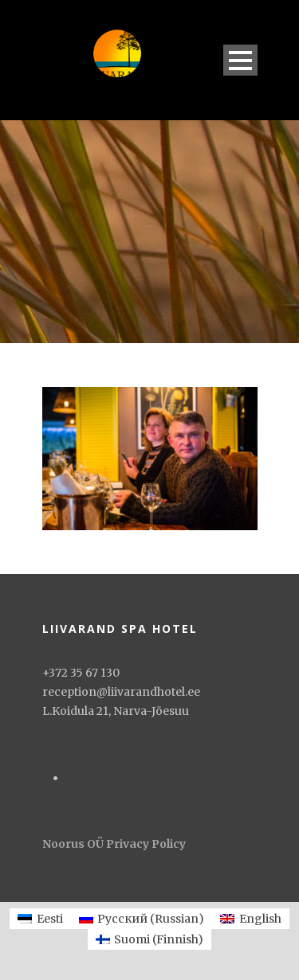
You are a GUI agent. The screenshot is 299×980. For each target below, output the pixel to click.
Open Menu (240, 60)
